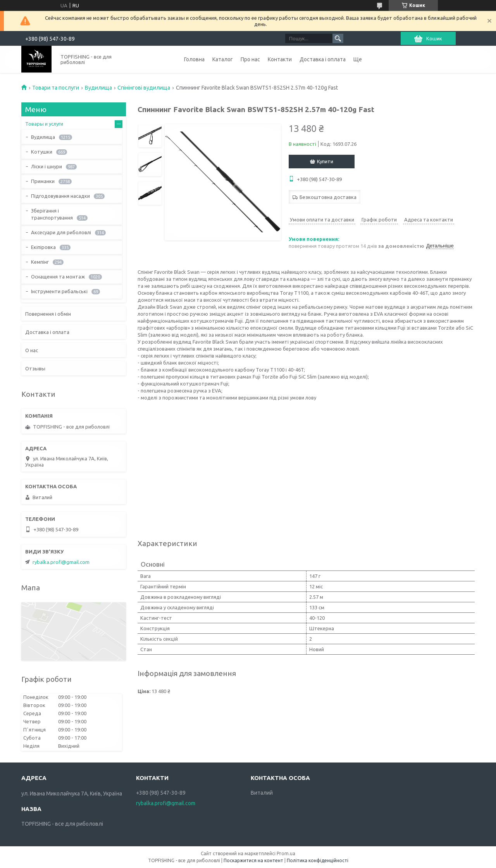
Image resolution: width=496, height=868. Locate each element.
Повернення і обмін (48, 314)
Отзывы (35, 368)
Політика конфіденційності (318, 860)
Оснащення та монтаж (58, 277)
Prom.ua (286, 853)
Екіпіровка (43, 247)
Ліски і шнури (46, 166)
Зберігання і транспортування (52, 214)
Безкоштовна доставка (328, 197)
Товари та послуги (56, 88)
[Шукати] (338, 38)
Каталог (223, 59)
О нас (32, 350)
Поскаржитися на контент (253, 860)
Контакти (280, 59)
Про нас (250, 59)
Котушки (42, 152)
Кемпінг (40, 262)
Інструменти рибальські (59, 291)
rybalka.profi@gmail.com (61, 562)
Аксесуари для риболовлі (61, 232)
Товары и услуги (44, 124)
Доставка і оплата (323, 59)
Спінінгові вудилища (144, 88)
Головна (194, 59)
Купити (325, 161)
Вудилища (98, 88)
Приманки (43, 181)
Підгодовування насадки (60, 196)
